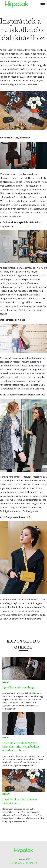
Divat (6, 682)
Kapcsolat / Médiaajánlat (23, 863)
